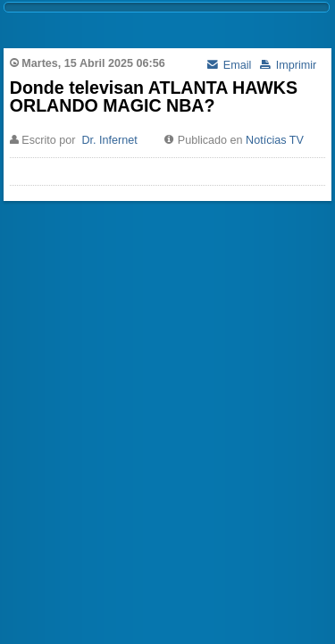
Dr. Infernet (109, 140)
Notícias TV (275, 140)
